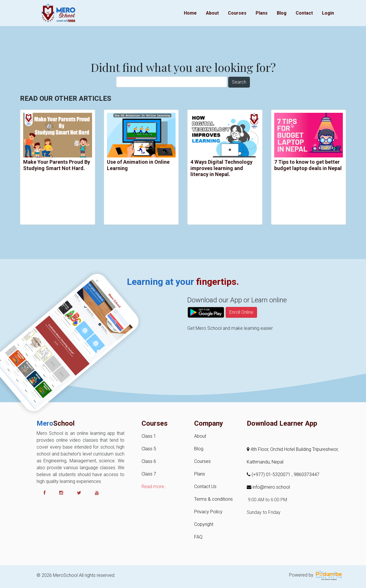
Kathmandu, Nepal (265, 462)
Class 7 (149, 474)
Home (190, 13)
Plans (262, 13)
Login (328, 13)
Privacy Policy (208, 512)
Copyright (204, 524)
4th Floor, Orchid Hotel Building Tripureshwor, (293, 449)
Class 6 (149, 461)
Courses (237, 13)
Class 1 (149, 436)
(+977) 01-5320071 (269, 474)
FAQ (198, 537)
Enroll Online (241, 326)
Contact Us (205, 487)
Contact (304, 13)
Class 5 (149, 449)
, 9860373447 (306, 474)
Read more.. (154, 487)
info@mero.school (268, 487)
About (212, 13)
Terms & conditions (213, 499)
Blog (282, 13)
